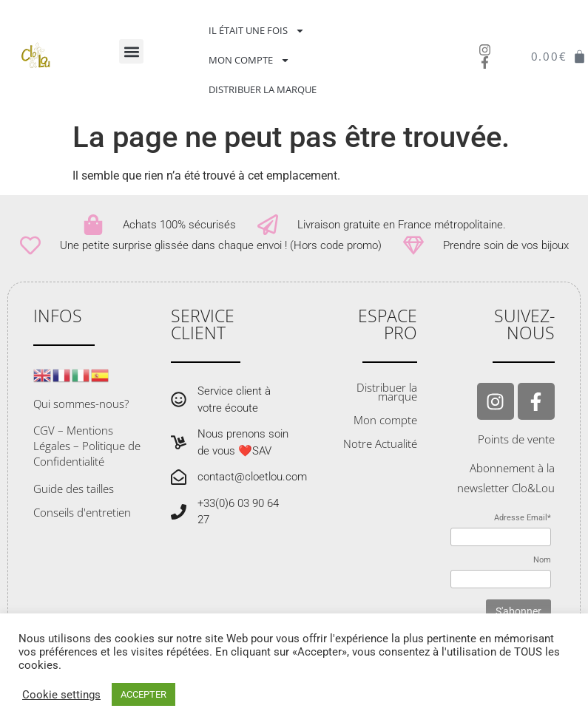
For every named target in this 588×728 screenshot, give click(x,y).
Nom (542, 560)
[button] (131, 51)
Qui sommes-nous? (81, 404)
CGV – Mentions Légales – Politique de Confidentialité (87, 446)
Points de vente (516, 439)
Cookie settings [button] (61, 695)
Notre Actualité (380, 443)
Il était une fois (257, 31)
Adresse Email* (523, 518)
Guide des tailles (74, 489)
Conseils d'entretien (82, 512)
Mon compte (249, 60)
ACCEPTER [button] (143, 694)
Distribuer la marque (263, 89)
